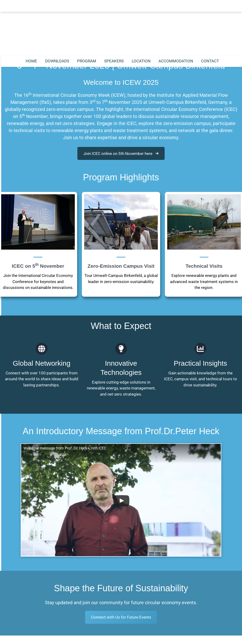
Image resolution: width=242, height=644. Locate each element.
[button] (121, 153)
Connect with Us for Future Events (121, 562)
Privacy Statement (134, 638)
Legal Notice (103, 638)
